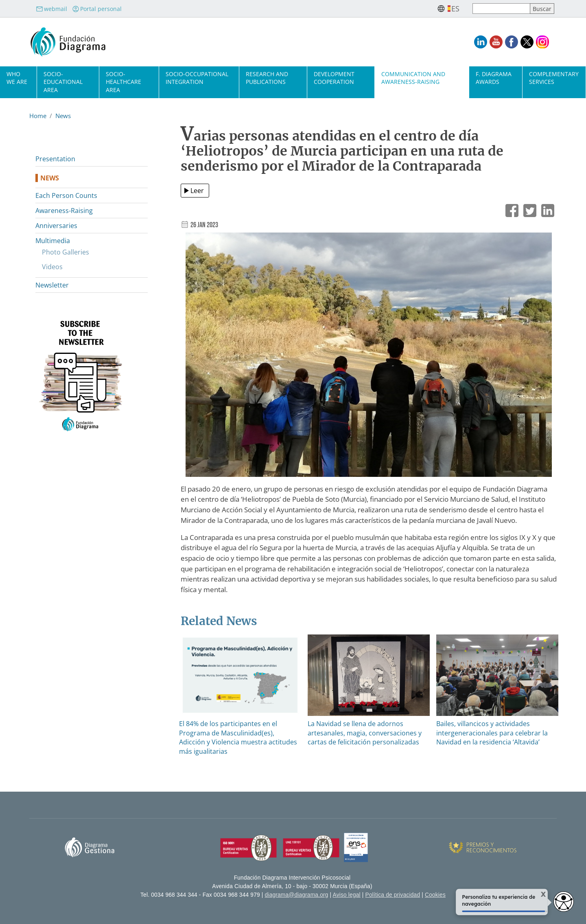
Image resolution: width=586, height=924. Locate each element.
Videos (52, 267)
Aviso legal (347, 895)
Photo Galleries (66, 252)
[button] (369, 357)
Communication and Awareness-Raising (413, 78)
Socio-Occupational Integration (197, 78)
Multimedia (53, 241)
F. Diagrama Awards (494, 78)
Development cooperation (334, 78)
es (455, 9)
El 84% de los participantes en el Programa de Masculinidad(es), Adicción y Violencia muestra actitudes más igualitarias (238, 737)
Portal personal (97, 9)
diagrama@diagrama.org (297, 895)
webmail (51, 9)
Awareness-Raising (64, 211)
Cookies (435, 895)
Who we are (17, 78)
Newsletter (52, 285)
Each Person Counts (66, 195)
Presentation (55, 159)
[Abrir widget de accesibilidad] (564, 902)
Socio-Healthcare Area (124, 82)
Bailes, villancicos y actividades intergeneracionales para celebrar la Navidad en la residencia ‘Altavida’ (492, 733)
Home (38, 116)
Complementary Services (554, 78)
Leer (197, 191)
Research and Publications (267, 78)
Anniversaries (56, 226)
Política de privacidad (393, 895)
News (63, 116)
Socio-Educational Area (63, 82)
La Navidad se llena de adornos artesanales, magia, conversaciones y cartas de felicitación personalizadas (365, 733)
